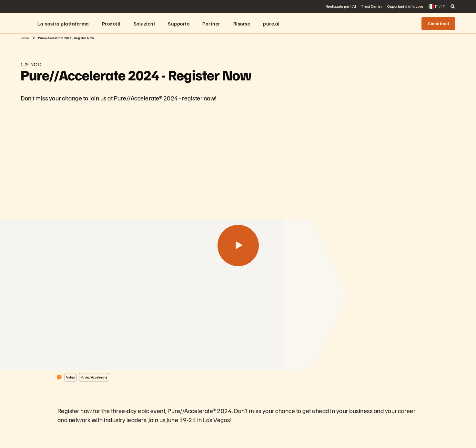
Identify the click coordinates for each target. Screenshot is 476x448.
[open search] (453, 6)
